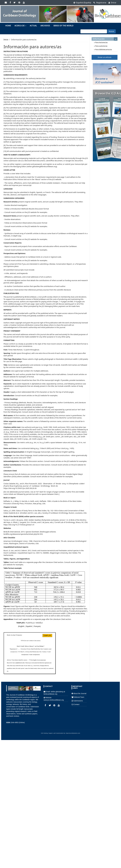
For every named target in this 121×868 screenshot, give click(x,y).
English (21, 626)
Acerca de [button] (20, 26)
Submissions (78, 701)
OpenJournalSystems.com (73, 733)
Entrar (112, 3)
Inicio (6, 40)
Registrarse (100, 3)
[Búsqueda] (94, 31)
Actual (33, 26)
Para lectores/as (101, 42)
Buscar (112, 31)
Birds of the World (63, 26)
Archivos (45, 26)
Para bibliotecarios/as (103, 50)
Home (8, 26)
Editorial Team (79, 697)
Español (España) (82, 3)
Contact (77, 704)
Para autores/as (101, 46)
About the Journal (80, 693)
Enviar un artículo (105, 57)
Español (29, 626)
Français (37, 626)
